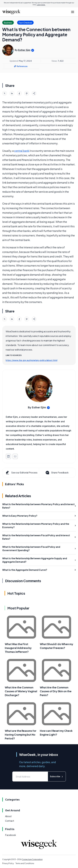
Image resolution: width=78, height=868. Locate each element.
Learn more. (41, 5)
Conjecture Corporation (32, 859)
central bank (22, 151)
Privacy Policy (8, 863)
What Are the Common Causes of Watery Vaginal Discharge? (21, 691)
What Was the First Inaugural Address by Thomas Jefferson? (18, 648)
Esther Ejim (24, 50)
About (8, 816)
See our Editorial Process (21, 473)
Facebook (10, 835)
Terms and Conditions (25, 863)
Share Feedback (57, 473)
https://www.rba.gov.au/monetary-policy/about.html (31, 360)
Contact (10, 821)
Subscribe (57, 777)
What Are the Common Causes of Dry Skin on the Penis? (56, 691)
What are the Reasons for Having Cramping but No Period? (21, 735)
